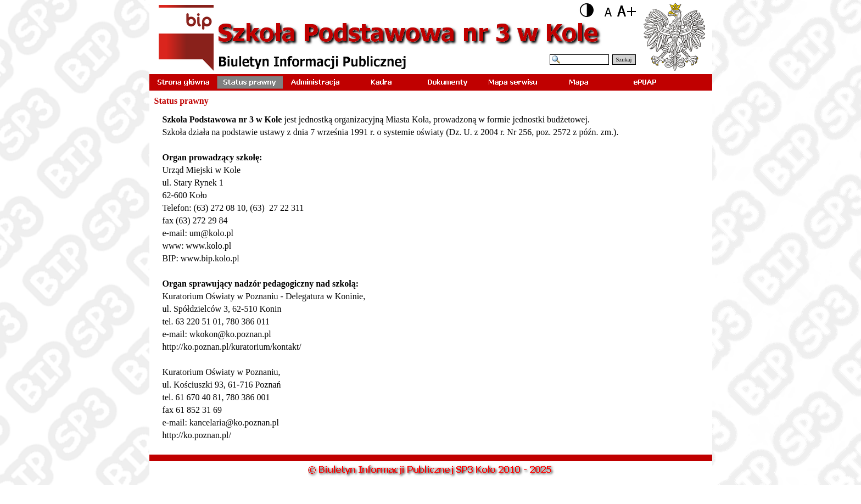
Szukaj (624, 60)
